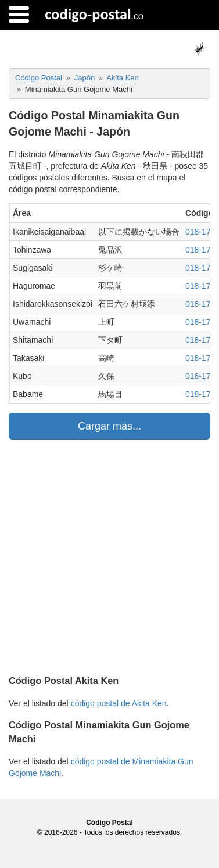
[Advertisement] (109, 555)
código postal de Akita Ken (119, 703)
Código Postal (109, 823)
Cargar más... (109, 426)
